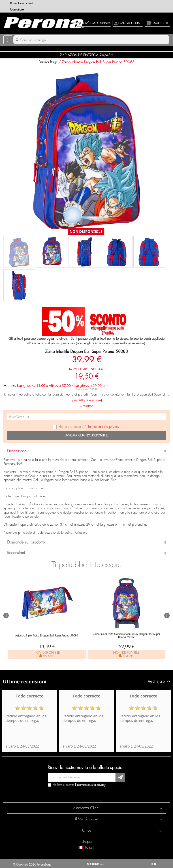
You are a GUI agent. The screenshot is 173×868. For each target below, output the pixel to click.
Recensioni (16, 553)
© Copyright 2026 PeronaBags (32, 864)
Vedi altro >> (159, 681)
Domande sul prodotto (26, 542)
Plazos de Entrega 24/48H (86, 55)
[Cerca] (91, 40)
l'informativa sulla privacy (102, 427)
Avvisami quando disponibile (87, 435)
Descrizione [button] (17, 451)
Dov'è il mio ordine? (22, 3)
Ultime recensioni (25, 681)
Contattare (17, 9)
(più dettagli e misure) (87, 400)
